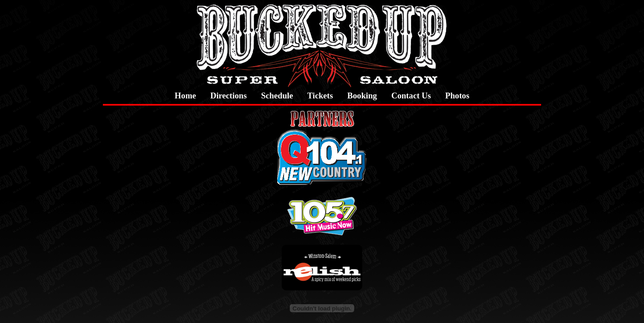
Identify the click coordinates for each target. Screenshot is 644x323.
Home (186, 96)
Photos (458, 96)
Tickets (320, 96)
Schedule (277, 96)
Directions (229, 96)
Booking (362, 96)
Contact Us (411, 96)
